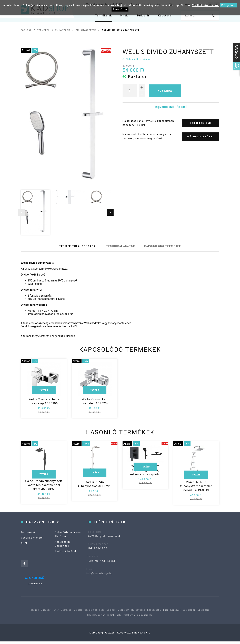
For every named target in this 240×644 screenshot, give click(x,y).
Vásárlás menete (32, 547)
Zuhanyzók (63, 30)
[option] (66, 118)
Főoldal (26, 30)
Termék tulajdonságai (74, 247)
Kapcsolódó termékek (167, 247)
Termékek (43, 30)
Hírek (121, 17)
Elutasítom (120, 9)
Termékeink (99, 17)
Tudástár (141, 17)
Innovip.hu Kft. (141, 635)
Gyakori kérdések (66, 560)
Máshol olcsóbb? (200, 137)
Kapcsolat (165, 17)
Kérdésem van (201, 123)
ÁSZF (24, 552)
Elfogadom (228, 5)
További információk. (206, 5)
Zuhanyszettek (86, 30)
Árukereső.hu (35, 586)
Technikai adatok (121, 247)
